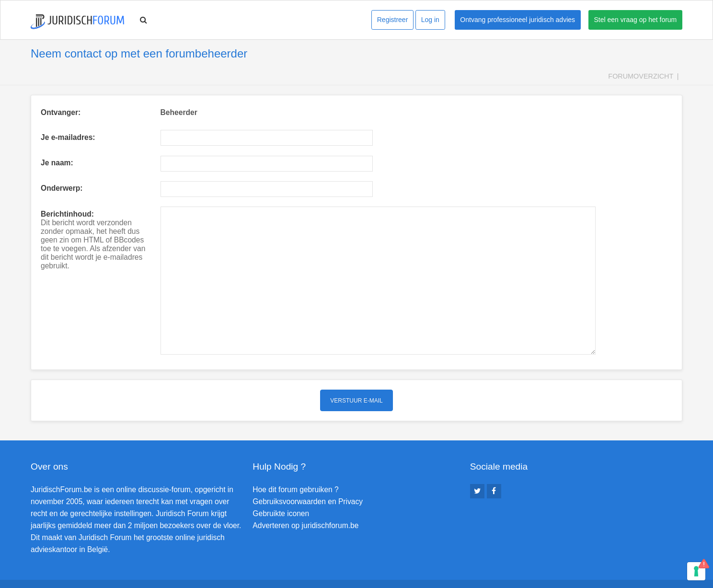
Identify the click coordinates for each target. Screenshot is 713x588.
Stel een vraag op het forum (636, 20)
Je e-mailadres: (68, 137)
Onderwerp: (62, 188)
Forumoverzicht (641, 76)
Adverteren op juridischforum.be (305, 498)
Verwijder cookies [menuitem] (655, 570)
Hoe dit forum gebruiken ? (295, 462)
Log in (430, 20)
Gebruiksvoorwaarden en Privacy (308, 474)
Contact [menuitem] (607, 570)
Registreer (393, 20)
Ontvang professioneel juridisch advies (517, 20)
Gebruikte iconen (281, 486)
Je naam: (57, 163)
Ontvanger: (61, 112)
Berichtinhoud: (67, 214)
